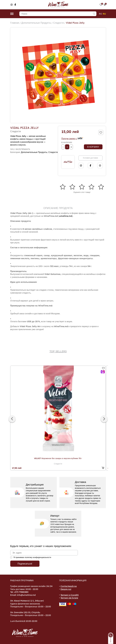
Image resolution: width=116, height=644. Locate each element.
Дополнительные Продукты (36, 23)
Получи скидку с (72, 139)
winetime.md (66, 216)
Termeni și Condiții (70, 595)
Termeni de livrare (69, 598)
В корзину (93, 147)
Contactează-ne (69, 586)
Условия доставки (90, 158)
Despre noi (66, 589)
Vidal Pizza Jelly (75, 23)
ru (104, 14)
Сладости (59, 23)
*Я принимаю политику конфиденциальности (32, 557)
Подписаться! (25, 564)
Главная (15, 23)
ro (101, 14)
